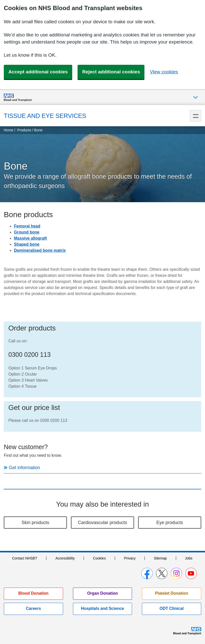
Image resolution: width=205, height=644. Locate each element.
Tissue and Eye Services (45, 116)
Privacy (130, 558)
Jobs (189, 558)
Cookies (99, 558)
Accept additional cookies (38, 72)
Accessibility (65, 558)
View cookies (164, 72)
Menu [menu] (195, 116)
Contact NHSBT (25, 558)
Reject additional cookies (111, 72)
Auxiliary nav (195, 98)
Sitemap (160, 558)
